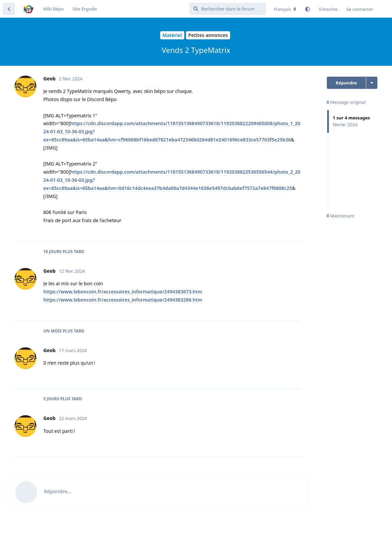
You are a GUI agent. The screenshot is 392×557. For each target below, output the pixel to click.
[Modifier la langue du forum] (285, 9)
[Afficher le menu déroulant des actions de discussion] (372, 83)
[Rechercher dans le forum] (228, 9)
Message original (346, 102)
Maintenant (340, 216)
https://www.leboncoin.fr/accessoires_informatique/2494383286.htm (123, 300)
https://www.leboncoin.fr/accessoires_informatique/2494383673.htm (123, 292)
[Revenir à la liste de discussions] (9, 9)
